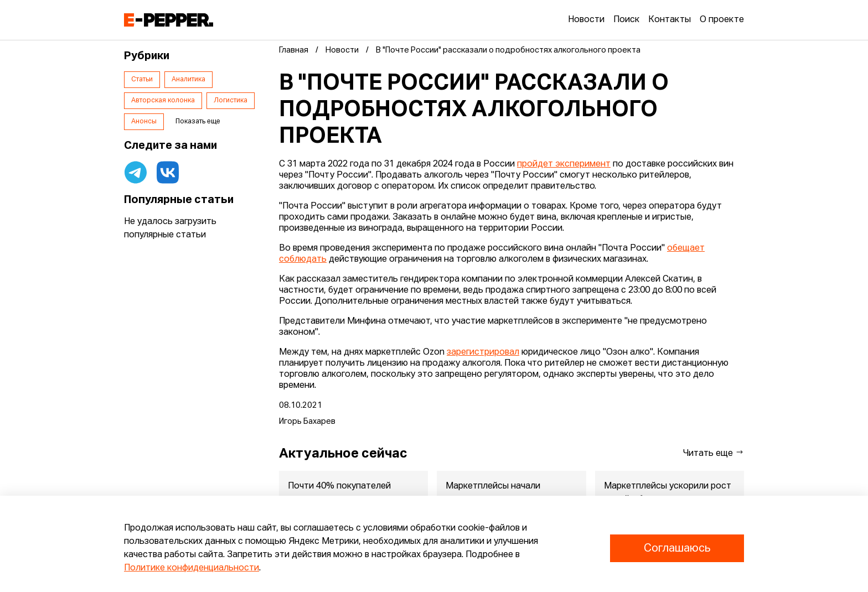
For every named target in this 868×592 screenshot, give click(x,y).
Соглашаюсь (677, 548)
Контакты (670, 20)
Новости (586, 20)
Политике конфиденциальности (192, 568)
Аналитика (188, 80)
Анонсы (144, 122)
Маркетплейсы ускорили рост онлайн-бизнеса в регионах (668, 493)
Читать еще (714, 453)
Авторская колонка (163, 101)
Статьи (142, 80)
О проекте (722, 20)
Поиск (626, 20)
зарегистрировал (483, 352)
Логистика (231, 101)
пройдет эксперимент (564, 164)
